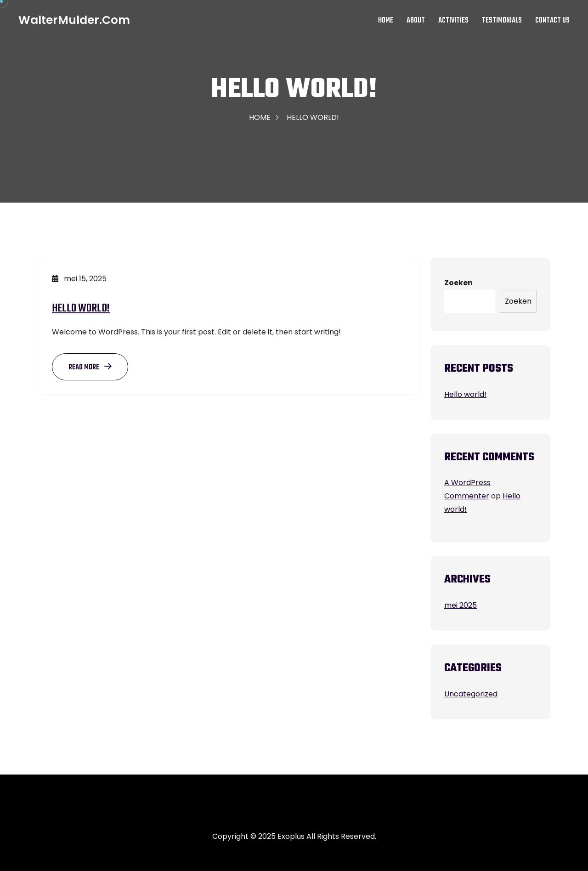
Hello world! (81, 308)
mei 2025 (461, 605)
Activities (453, 21)
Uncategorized (471, 694)
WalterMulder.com (74, 20)
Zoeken (458, 283)
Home (386, 21)
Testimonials (502, 21)
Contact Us (552, 21)
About (416, 21)
